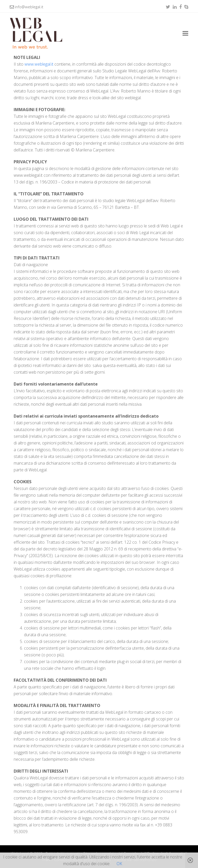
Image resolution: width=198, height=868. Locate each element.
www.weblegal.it (39, 64)
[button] (185, 33)
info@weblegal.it (29, 7)
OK (119, 864)
